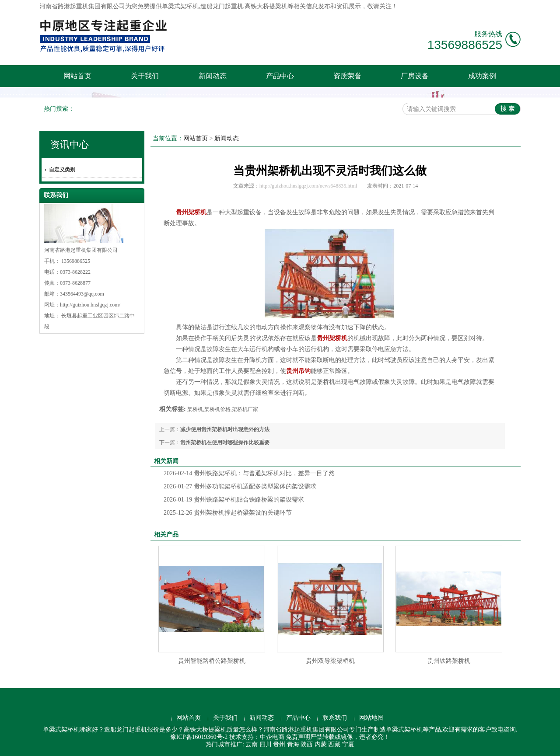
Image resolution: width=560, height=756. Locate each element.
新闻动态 (213, 76)
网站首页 (77, 76)
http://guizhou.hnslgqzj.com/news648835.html (308, 186)
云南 (252, 744)
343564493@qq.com (82, 294)
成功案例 (482, 76)
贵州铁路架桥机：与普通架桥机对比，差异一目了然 (249, 473)
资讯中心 (70, 145)
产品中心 (280, 76)
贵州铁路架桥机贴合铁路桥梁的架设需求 (234, 500)
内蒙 (321, 744)
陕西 (307, 744)
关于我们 (145, 76)
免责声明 (298, 737)
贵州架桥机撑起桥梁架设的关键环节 (228, 513)
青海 (293, 744)
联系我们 (335, 718)
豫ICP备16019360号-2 (199, 737)
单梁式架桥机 (180, 6)
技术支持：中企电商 (257, 737)
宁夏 (348, 744)
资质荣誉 (347, 76)
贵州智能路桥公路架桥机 (212, 661)
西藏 (334, 744)
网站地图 (371, 718)
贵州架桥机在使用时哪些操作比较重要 (225, 442)
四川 (266, 744)
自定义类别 (62, 170)
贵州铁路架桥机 (449, 661)
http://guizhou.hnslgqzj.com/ (90, 305)
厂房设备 (415, 76)
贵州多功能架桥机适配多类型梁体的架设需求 (240, 486)
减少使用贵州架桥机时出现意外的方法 (225, 429)
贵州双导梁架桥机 (330, 661)
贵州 (279, 744)
